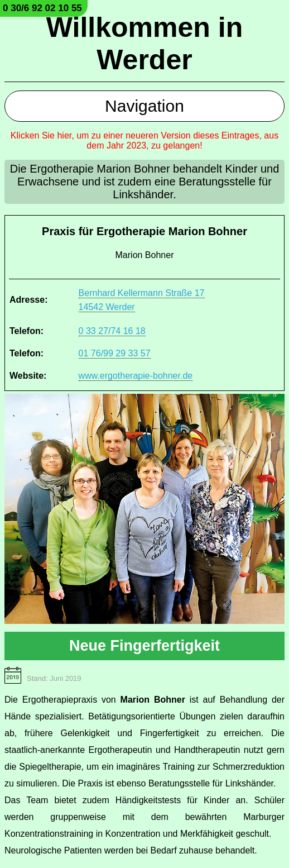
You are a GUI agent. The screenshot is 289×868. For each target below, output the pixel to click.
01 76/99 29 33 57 (115, 353)
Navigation (144, 106)
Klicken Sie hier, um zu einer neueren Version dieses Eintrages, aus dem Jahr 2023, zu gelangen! (144, 140)
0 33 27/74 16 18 (112, 331)
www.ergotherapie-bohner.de (136, 376)
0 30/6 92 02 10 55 (42, 8)
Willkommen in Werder (144, 44)
